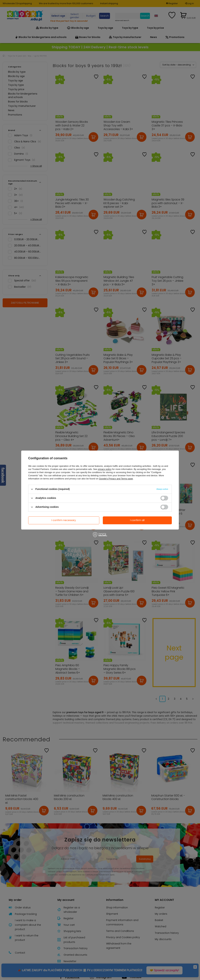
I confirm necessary (64, 520)
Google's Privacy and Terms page (116, 479)
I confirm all (137, 520)
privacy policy (105, 469)
